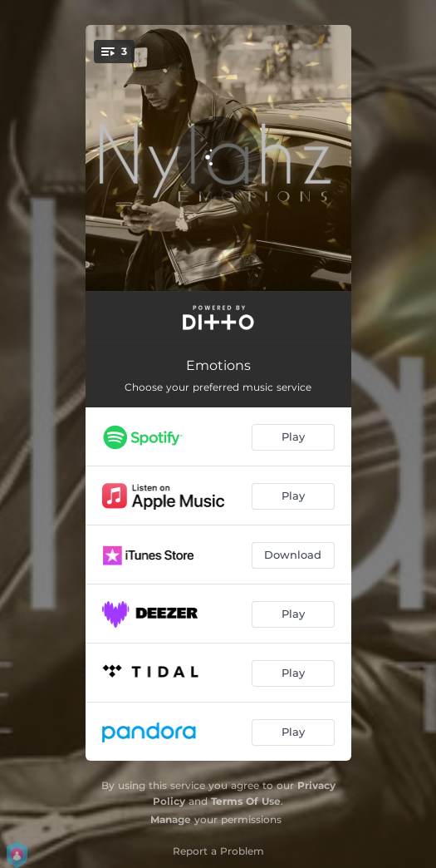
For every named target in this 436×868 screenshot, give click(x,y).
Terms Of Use (246, 801)
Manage (171, 819)
